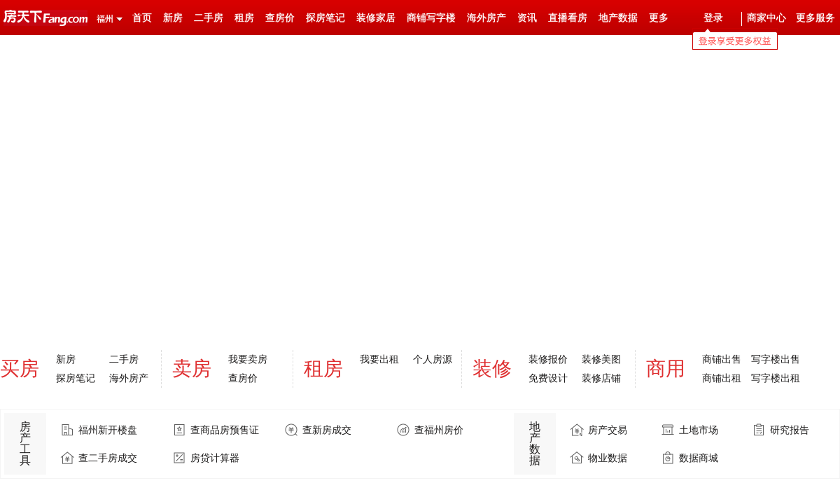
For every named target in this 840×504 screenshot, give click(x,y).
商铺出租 (722, 378)
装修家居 (376, 18)
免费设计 (548, 378)
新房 (173, 18)
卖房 (192, 369)
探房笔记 (325, 18)
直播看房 (568, 18)
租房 (244, 18)
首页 (142, 18)
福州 (105, 19)
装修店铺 (601, 378)
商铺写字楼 (431, 18)
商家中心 (766, 18)
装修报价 (548, 359)
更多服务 (815, 18)
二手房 (209, 18)
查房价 (280, 18)
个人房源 (433, 359)
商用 (666, 369)
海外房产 (486, 18)
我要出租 (379, 359)
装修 (492, 369)
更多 (659, 18)
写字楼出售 (776, 359)
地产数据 (618, 18)
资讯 (527, 18)
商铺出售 (722, 359)
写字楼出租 (776, 378)
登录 (713, 18)
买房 (20, 369)
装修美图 (601, 359)
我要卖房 (248, 359)
